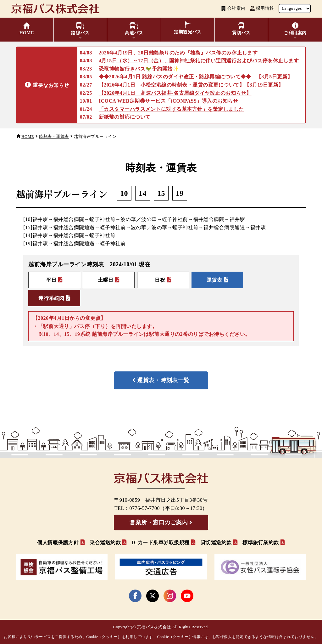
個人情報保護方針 (58, 542)
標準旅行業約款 (261, 542)
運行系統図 (51, 298)
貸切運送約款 (216, 542)
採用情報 (262, 8)
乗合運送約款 (105, 542)
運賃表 (215, 280)
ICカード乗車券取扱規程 (161, 542)
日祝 (160, 280)
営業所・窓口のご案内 (159, 523)
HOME (28, 137)
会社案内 (233, 8)
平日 (51, 280)
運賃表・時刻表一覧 (163, 381)
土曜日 (106, 280)
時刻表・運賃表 (54, 137)
